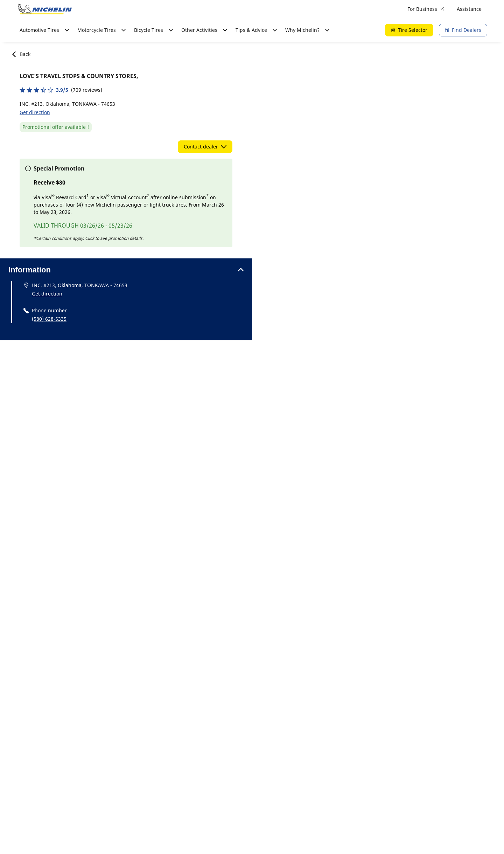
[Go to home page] (45, 9)
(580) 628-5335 (49, 319)
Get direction (35, 112)
